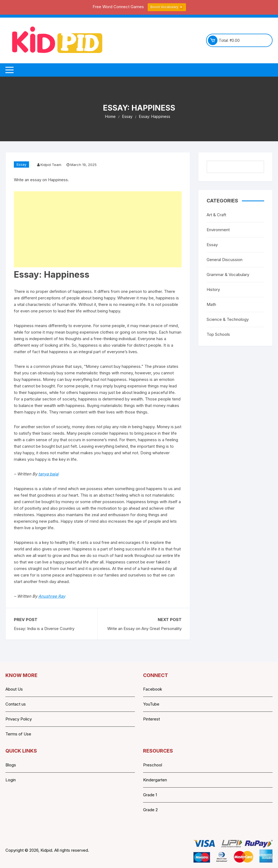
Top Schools (218, 334)
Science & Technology (228, 319)
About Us (14, 689)
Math (211, 304)
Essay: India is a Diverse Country (44, 629)
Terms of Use (18, 734)
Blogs (11, 765)
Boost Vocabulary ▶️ (167, 7)
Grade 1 (150, 795)
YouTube (151, 704)
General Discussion (225, 260)
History (213, 289)
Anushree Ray (52, 596)
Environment (218, 230)
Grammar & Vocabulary (228, 275)
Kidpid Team (51, 165)
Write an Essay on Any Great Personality (144, 629)
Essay (21, 164)
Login (11, 780)
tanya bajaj (48, 474)
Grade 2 (150, 810)
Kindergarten (155, 780)
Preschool (153, 765)
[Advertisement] (98, 229)
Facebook (153, 689)
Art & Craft (216, 215)
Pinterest (151, 719)
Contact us (16, 704)
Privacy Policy (19, 719)
